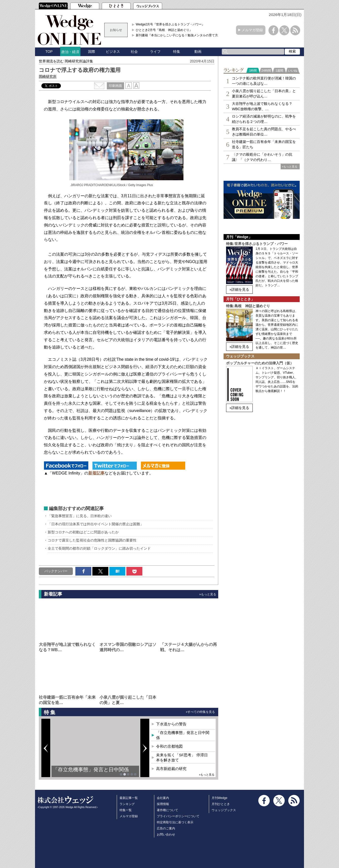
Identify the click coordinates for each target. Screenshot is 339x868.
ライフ (155, 52)
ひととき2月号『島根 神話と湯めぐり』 (164, 30)
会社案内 (163, 798)
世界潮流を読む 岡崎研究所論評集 (66, 61)
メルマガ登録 (252, 30)
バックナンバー (56, 571)
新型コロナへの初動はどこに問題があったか (83, 532)
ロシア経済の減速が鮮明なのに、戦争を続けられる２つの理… (264, 119)
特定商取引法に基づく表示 (175, 822)
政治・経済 (70, 52)
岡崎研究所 (48, 76)
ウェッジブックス (224, 810)
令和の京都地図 (169, 746)
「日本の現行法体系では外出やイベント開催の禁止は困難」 (96, 524)
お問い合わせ (166, 834)
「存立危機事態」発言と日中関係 (91, 769)
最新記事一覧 (129, 798)
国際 (92, 52)
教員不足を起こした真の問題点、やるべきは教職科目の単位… (264, 132)
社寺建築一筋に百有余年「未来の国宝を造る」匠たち (264, 144)
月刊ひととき (221, 804)
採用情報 (163, 804)
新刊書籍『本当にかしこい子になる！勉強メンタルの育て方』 (178, 35)
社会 (134, 52)
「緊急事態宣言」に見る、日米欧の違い (80, 516)
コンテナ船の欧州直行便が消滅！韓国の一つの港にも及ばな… (264, 81)
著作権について (167, 810)
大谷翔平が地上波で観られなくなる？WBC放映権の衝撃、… (262, 106)
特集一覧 (126, 810)
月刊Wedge (219, 798)
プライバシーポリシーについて (178, 816)
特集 (177, 52)
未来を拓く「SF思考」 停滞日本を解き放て (182, 757)
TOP (49, 52)
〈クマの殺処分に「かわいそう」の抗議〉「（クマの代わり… (262, 157)
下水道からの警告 (171, 724)
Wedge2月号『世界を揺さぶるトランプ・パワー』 (170, 24)
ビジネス (113, 52)
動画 (198, 52)
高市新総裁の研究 (171, 769)
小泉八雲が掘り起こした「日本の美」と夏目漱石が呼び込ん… (264, 94)
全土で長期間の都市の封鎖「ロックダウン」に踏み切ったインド (99, 548)
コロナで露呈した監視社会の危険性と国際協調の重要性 (92, 540)
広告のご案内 (166, 828)
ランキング (127, 804)
